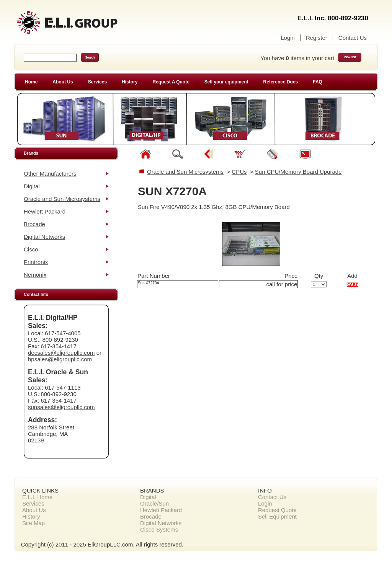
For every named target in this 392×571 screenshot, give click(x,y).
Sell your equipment (226, 82)
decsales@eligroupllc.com (61, 353)
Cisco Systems (159, 529)
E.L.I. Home (37, 497)
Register (317, 38)
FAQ (318, 82)
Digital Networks (44, 237)
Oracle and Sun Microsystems (62, 199)
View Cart (350, 57)
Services (97, 82)
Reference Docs (281, 82)
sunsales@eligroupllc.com (61, 407)
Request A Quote (171, 82)
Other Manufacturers (50, 174)
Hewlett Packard (45, 211)
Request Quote (277, 510)
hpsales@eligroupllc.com (60, 359)
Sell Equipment (277, 516)
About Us (63, 82)
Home (31, 82)
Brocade (34, 224)
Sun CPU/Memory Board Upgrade (298, 172)
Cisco (31, 249)
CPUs (239, 172)
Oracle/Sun (154, 503)
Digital (32, 186)
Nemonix (35, 275)
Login (288, 38)
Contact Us (353, 38)
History (130, 82)
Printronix (36, 262)
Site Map (33, 523)
